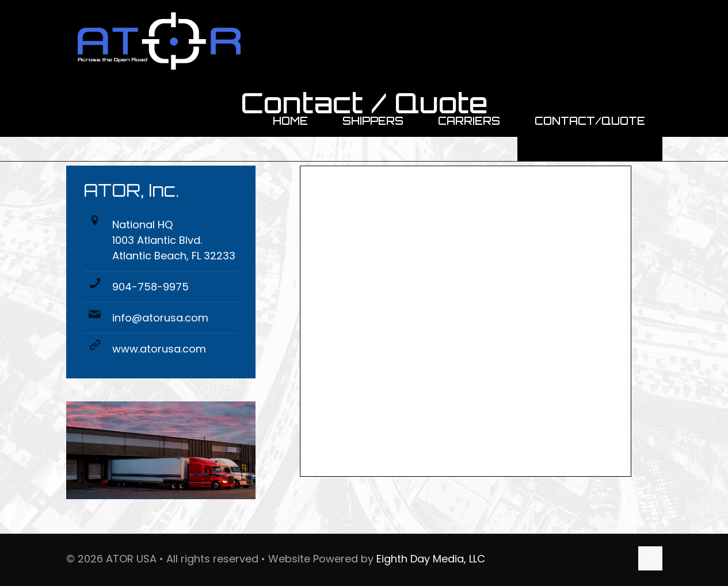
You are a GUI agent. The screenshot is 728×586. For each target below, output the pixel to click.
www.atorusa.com (159, 349)
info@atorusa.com (160, 318)
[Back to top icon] (650, 558)
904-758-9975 (150, 287)
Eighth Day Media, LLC (431, 559)
